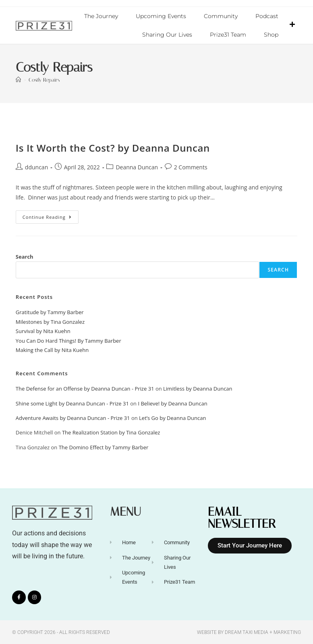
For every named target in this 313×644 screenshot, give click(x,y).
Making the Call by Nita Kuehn (52, 350)
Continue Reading (51, 215)
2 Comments (191, 167)
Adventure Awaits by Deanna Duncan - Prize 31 (73, 418)
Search (25, 256)
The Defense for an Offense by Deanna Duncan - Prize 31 (85, 388)
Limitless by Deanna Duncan (198, 388)
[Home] (18, 79)
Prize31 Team (228, 35)
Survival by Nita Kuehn (43, 331)
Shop (271, 35)
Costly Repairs (44, 79)
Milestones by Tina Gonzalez (50, 321)
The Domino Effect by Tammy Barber (104, 447)
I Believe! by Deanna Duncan (172, 403)
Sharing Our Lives (167, 35)
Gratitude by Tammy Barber (50, 312)
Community (221, 16)
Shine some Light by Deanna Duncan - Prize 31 (72, 403)
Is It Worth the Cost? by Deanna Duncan (113, 147)
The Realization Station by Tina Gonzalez (111, 432)
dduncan (36, 167)
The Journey (101, 16)
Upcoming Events (161, 16)
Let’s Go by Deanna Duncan (172, 418)
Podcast (267, 16)
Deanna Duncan (137, 167)
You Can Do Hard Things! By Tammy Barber (68, 340)
